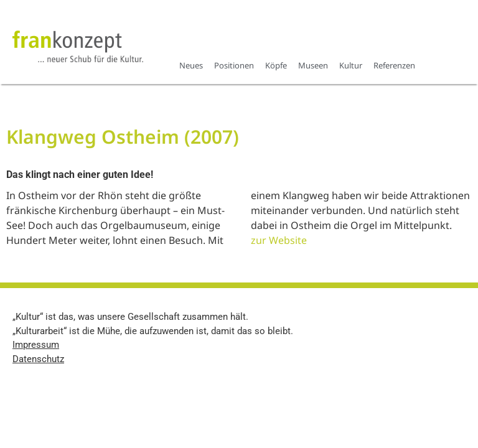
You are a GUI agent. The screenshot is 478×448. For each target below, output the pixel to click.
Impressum (36, 345)
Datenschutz (38, 359)
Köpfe (276, 65)
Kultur (351, 65)
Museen (313, 65)
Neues (191, 65)
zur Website (279, 240)
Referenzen (394, 65)
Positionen (234, 65)
